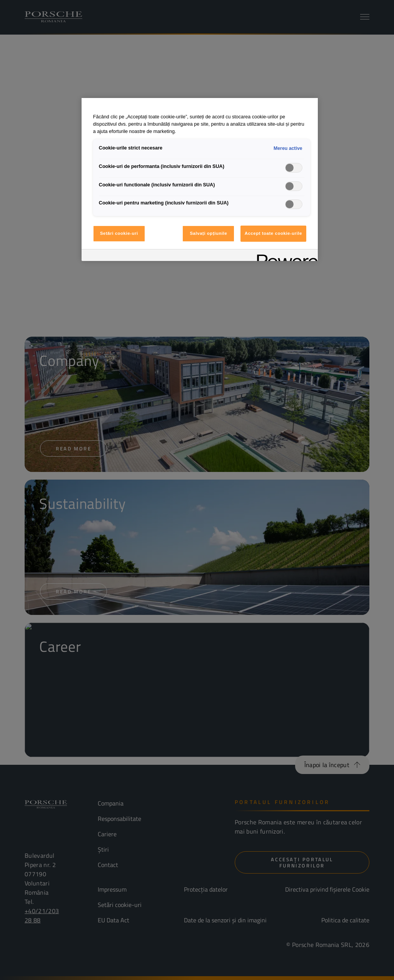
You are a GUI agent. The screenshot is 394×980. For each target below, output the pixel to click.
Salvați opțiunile (208, 233)
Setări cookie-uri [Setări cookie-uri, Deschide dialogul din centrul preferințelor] (119, 233)
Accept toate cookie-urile (274, 233)
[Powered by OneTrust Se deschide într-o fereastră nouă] (285, 256)
